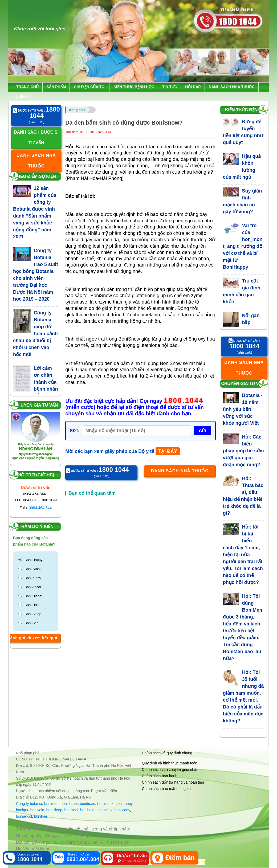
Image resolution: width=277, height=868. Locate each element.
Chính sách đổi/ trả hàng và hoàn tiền (173, 782)
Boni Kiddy (33, 578)
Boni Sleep (33, 614)
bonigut (22, 810)
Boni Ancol (33, 587)
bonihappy (124, 804)
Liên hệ (23, 96)
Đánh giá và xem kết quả (32, 638)
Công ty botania (29, 804)
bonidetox (105, 804)
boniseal (71, 810)
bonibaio (87, 810)
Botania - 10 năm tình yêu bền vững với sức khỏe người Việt (243, 409)
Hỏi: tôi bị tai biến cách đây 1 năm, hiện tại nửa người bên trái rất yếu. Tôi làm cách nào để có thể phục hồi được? (243, 555)
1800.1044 (184, 401)
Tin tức (170, 87)
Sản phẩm (56, 87)
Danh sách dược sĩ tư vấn (36, 138)
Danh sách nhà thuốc (232, 87)
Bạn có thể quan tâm (92, 493)
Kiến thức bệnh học (134, 87)
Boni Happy (33, 560)
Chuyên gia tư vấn (36, 405)
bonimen (51, 804)
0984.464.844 (40, 508)
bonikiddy (122, 810)
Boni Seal (32, 623)
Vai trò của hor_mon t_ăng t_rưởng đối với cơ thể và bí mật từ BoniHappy (243, 246)
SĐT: (75, 431)
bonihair (41, 816)
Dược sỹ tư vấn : (36, 113)
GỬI (202, 431)
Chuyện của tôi (90, 87)
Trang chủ (27, 87)
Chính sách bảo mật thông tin (166, 789)
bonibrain (88, 804)
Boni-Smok (33, 569)
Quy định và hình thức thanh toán (170, 763)
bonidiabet (69, 804)
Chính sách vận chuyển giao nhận (170, 769)
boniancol (24, 816)
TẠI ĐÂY (168, 451)
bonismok (104, 810)
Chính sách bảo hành (160, 776)
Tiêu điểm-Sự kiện (36, 176)
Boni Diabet (33, 596)
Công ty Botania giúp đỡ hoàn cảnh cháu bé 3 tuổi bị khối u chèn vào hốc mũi (35, 334)
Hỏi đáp (193, 87)
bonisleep (54, 810)
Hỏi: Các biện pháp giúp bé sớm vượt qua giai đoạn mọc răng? (243, 451)
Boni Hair (32, 605)
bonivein (37, 810)
